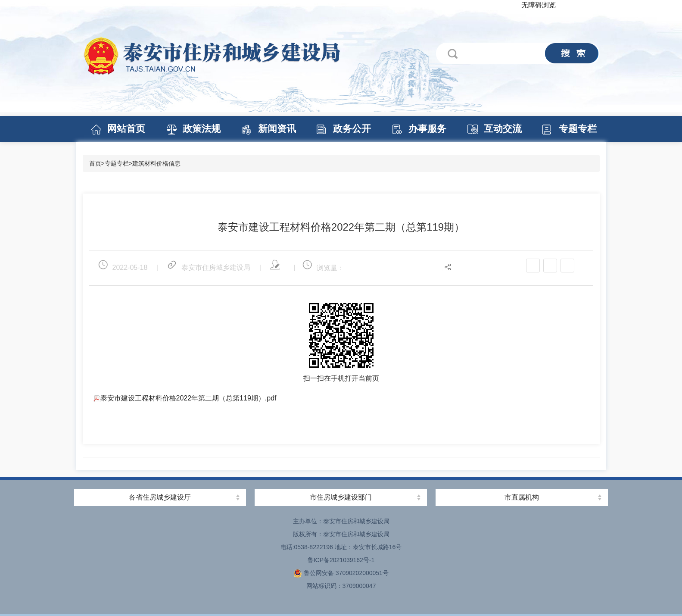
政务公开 (352, 129)
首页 (95, 163)
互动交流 (503, 129)
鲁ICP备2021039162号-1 (341, 560)
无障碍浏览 (539, 5)
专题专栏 (578, 129)
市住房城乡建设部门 (341, 497)
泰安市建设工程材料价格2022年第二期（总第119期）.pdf (185, 398)
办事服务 (427, 129)
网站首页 (126, 129)
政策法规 (202, 129)
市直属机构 (522, 497)
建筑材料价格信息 (156, 163)
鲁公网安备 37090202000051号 (341, 573)
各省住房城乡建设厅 (160, 497)
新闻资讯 (277, 129)
